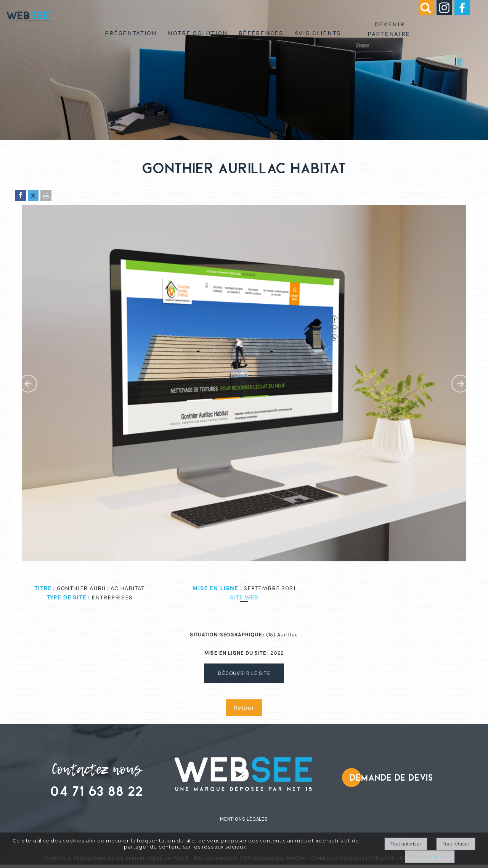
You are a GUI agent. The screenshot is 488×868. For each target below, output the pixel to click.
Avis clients (318, 33)
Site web (244, 597)
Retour (244, 708)
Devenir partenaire (389, 29)
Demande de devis (391, 778)
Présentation (131, 33)
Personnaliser (430, 857)
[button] (423, 13)
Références (261, 33)
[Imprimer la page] (46, 196)
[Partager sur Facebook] (21, 196)
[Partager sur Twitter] (33, 196)
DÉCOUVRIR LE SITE (244, 673)
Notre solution (198, 33)
